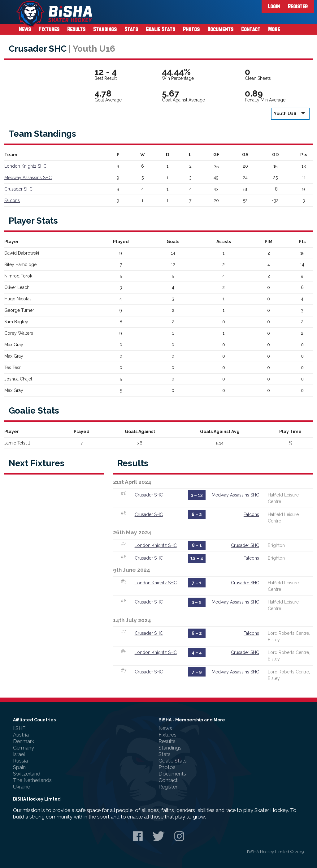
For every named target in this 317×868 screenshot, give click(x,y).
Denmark (24, 741)
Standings (105, 29)
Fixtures (49, 29)
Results (76, 29)
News (25, 29)
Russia (20, 761)
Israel (19, 754)
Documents (220, 29)
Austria (21, 735)
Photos (191, 29)
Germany (24, 748)
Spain (19, 767)
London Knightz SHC (25, 166)
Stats (131, 29)
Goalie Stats (161, 29)
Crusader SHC (18, 189)
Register (298, 6)
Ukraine (22, 787)
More (274, 29)
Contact (251, 29)
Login (274, 6)
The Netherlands (32, 780)
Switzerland (27, 774)
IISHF (19, 728)
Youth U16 (290, 113)
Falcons (12, 200)
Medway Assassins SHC (28, 178)
